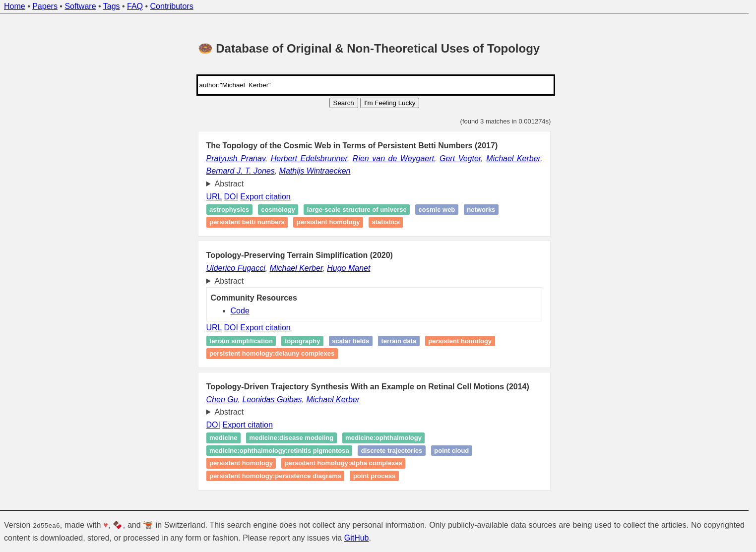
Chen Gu (222, 399)
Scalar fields (350, 341)
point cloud (451, 451)
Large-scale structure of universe (357, 210)
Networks (481, 210)
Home (15, 6)
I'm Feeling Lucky (390, 103)
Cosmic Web (437, 210)
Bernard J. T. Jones (241, 171)
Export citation (265, 197)
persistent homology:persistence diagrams (275, 476)
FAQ (135, 6)
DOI (231, 197)
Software (80, 6)
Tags (112, 6)
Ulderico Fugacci (236, 268)
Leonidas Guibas (272, 399)
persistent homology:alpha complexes (344, 463)
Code (240, 311)
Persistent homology (328, 222)
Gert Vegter (460, 158)
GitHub (357, 537)
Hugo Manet (348, 268)
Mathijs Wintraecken (315, 171)
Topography (303, 341)
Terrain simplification (241, 341)
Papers (45, 6)
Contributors (172, 6)
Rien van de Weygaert (393, 158)
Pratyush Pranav (236, 158)
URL (214, 197)
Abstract (229, 184)
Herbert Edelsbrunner (309, 158)
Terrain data (399, 341)
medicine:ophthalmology (383, 438)
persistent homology (460, 341)
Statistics (386, 222)
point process (374, 476)
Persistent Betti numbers (247, 222)
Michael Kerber (513, 158)
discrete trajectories (392, 451)
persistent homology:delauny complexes (272, 353)
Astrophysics (229, 210)
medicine (223, 438)
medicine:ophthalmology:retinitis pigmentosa (279, 451)
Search (344, 103)
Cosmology (278, 210)
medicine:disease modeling (291, 438)
